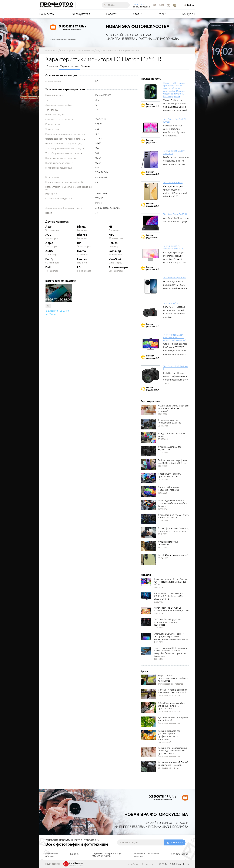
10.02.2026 (163, 414)
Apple (49, 243)
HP (79, 243)
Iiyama (81, 251)
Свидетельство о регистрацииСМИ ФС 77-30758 (107, 855)
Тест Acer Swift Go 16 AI (175, 214)
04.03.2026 (163, 480)
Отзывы (85, 67)
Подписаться (177, 842)
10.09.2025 (163, 466)
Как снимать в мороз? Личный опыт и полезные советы (173, 764)
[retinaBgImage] (148, 410)
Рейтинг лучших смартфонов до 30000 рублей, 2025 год (172, 462)
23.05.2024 (163, 439)
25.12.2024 (163, 534)
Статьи (138, 14)
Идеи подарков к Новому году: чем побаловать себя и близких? (172, 503)
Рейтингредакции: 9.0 (153, 237)
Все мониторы (118, 267)
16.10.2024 (163, 548)
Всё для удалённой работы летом (172, 435)
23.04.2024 (163, 426)
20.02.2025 (163, 453)
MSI (111, 227)
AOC (48, 235)
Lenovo (82, 259)
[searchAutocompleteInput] (117, 5)
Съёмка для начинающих (169, 696)
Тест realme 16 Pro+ (173, 183)
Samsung (115, 251)
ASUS (49, 251)
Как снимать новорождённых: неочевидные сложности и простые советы (173, 751)
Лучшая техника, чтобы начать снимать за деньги (173, 516)
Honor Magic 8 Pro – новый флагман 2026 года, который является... (176, 285)
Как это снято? (164, 742)
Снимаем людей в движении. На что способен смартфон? (173, 691)
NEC (111, 235)
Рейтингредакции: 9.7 (152, 105)
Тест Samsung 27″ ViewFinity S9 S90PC (174, 247)
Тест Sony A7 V (171, 303)
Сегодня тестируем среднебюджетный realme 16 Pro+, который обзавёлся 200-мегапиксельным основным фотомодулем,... (175, 196)
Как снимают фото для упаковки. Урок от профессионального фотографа (169, 735)
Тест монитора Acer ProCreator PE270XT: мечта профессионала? (175, 337)
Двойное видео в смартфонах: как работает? (173, 719)
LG (79, 267)
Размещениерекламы (52, 855)
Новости (112, 14)
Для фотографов (179, 854)
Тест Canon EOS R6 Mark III (176, 368)
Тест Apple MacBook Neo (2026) (176, 120)
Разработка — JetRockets (140, 864)
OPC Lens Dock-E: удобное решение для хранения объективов (167, 622)
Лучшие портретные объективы (168, 543)
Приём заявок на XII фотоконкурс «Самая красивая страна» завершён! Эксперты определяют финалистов (170, 652)
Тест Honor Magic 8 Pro (175, 278)
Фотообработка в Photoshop (171, 684)
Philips (113, 243)
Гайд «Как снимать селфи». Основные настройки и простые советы (171, 706)
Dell (48, 267)
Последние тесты (151, 79)
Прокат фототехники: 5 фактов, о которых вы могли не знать (173, 530)
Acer (48, 227)
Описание (52, 67)
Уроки (162, 14)
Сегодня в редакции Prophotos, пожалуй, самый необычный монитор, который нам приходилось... (174, 259)
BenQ (49, 259)
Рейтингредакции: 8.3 (153, 268)
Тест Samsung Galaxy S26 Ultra (174, 152)
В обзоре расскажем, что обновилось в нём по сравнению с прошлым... (176, 161)
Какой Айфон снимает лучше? (173, 555)
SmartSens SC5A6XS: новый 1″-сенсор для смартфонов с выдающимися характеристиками (171, 636)
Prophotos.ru (182, 864)
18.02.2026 (163, 493)
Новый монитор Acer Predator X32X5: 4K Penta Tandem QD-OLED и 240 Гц (169, 596)
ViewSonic (115, 259)
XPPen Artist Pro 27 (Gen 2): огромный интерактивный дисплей (171, 609)
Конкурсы (188, 14)
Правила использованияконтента (146, 855)
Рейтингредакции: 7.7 (152, 141)
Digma (81, 227)
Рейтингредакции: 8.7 (153, 173)
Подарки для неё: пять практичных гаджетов (169, 475)
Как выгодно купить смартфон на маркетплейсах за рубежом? (173, 408)
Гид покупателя (80, 14)
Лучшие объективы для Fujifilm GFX (170, 448)
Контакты (75, 854)
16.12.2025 (162, 509)
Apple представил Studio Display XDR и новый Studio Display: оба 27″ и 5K (170, 582)
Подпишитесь (140, 4)
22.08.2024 (163, 521)
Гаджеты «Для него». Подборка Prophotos (168, 489)
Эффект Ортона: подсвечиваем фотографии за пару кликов (173, 678)
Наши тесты (47, 14)
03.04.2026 (163, 558)
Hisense (82, 235)
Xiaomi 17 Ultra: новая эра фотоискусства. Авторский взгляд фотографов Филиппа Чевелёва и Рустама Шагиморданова (174, 90)
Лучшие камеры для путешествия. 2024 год (170, 421)
